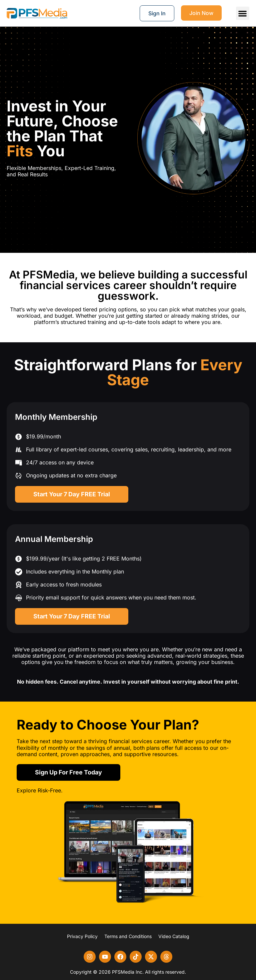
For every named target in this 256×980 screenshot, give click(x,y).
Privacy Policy (82, 936)
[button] (243, 13)
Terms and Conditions (128, 936)
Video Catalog (174, 936)
